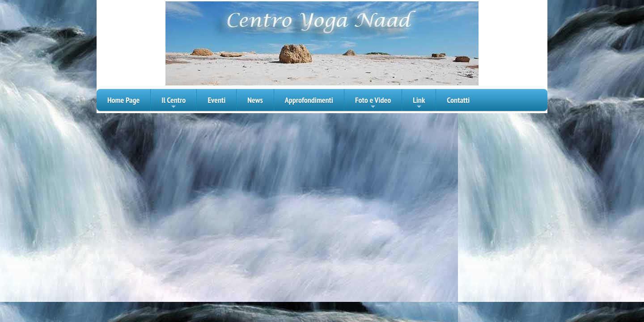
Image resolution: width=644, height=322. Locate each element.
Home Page (123, 100)
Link (419, 103)
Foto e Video (373, 103)
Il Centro (174, 103)
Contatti (458, 100)
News (255, 100)
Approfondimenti (309, 100)
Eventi (216, 100)
